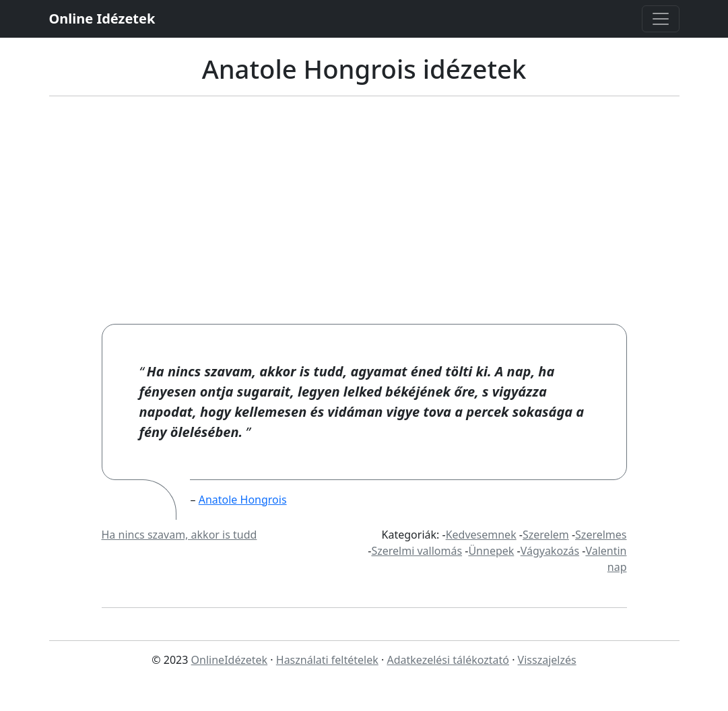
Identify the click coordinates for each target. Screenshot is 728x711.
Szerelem (546, 535)
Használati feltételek (327, 660)
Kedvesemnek (481, 535)
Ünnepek (491, 551)
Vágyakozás (550, 551)
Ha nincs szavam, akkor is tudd (179, 535)
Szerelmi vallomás (417, 551)
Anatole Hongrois (243, 500)
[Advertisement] (364, 223)
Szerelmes (601, 535)
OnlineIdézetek (230, 660)
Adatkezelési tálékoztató (448, 660)
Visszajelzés (547, 660)
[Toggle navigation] (661, 19)
